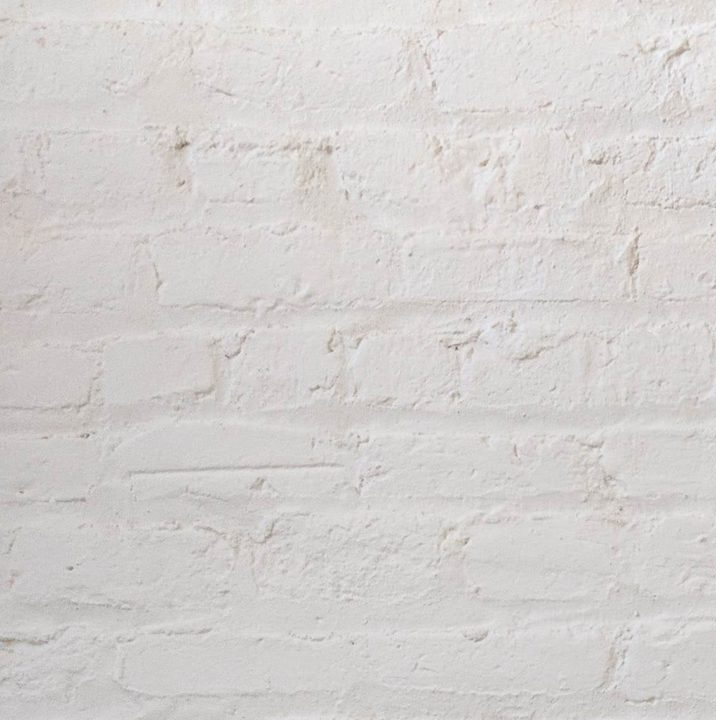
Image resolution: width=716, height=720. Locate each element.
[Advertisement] (358, 140)
